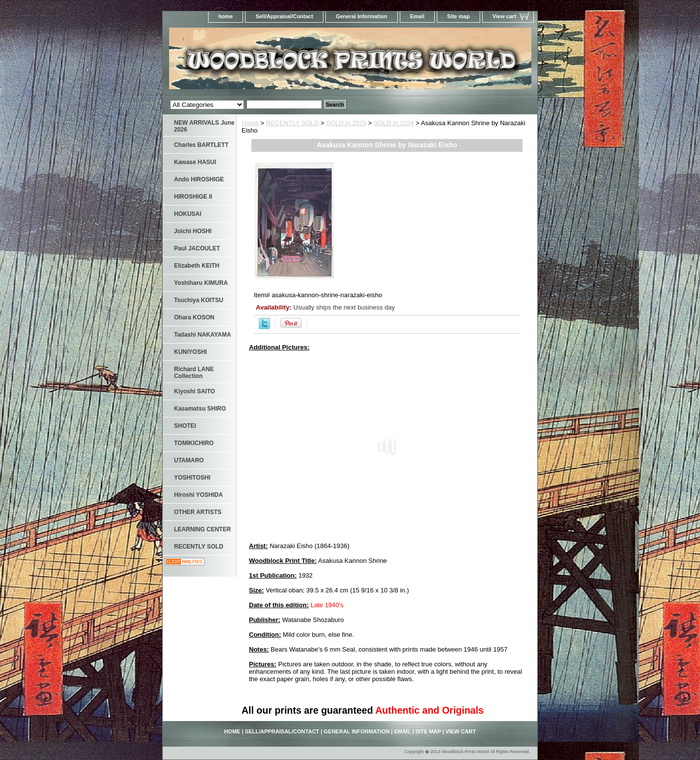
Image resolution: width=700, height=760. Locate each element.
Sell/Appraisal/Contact (284, 16)
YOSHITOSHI (192, 478)
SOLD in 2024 (394, 123)
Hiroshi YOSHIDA (198, 495)
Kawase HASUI (195, 162)
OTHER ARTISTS (198, 512)
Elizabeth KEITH (197, 266)
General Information (362, 16)
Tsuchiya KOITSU (199, 300)
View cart (504, 16)
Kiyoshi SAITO (194, 391)
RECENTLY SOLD (293, 123)
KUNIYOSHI (191, 352)
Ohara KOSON (194, 317)
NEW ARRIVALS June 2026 (204, 126)
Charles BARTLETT (201, 145)
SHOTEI (185, 426)
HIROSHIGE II (193, 197)
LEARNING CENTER (202, 529)
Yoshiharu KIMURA (201, 283)
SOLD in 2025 (347, 123)
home (226, 16)
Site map (458, 16)
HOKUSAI (188, 214)
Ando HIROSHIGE (199, 179)
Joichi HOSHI (193, 231)
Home (250, 123)
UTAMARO (189, 460)
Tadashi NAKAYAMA (203, 335)
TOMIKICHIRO (194, 443)
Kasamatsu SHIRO (200, 409)
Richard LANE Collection (194, 373)
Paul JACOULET (197, 248)
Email (417, 16)
